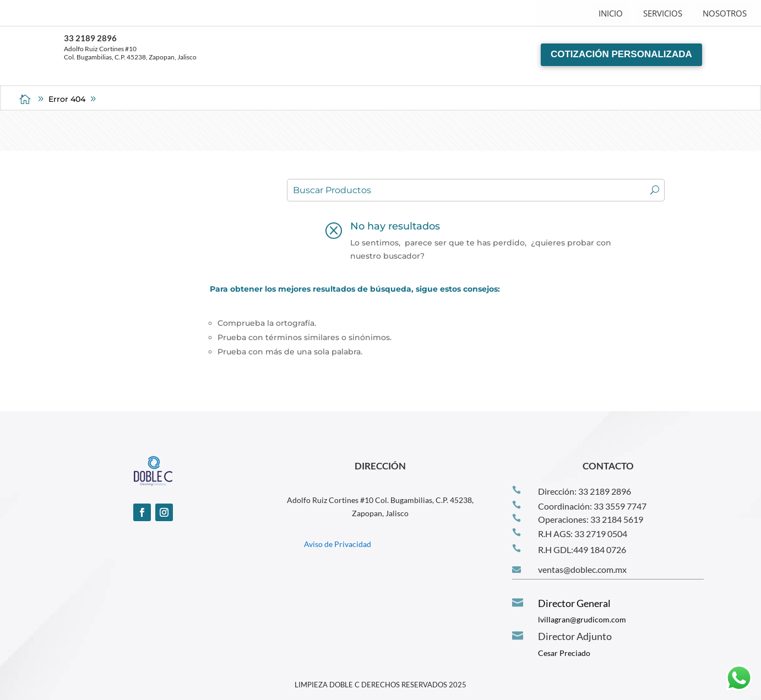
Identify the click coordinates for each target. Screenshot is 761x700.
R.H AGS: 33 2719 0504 (583, 534)
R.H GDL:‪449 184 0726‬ (582, 549)
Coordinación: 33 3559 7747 (592, 506)
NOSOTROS (725, 13)
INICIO (611, 13)
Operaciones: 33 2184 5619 (591, 519)
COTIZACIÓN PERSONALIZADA (621, 54)
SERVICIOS (663, 13)
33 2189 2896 (90, 38)
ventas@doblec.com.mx (582, 569)
